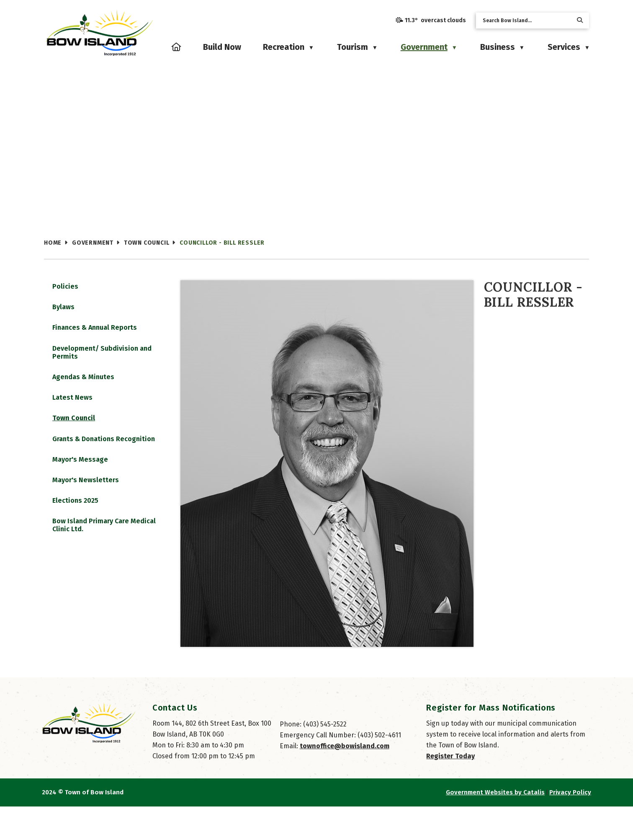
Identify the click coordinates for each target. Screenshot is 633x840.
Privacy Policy (570, 826)
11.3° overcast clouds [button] (435, 20)
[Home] (176, 47)
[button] (580, 20)
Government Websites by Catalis (495, 826)
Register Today (450, 790)
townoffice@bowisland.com (345, 779)
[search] (526, 21)
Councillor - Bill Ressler (222, 243)
